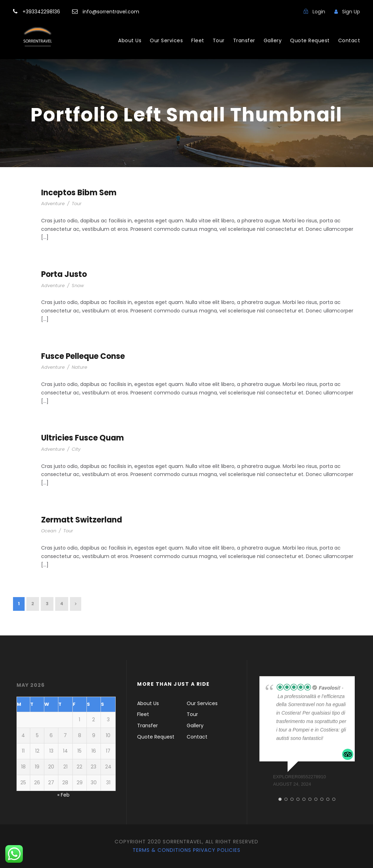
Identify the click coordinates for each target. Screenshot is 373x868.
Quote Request (310, 40)
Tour (219, 40)
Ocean (49, 531)
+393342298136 (42, 12)
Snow (78, 286)
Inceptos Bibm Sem (79, 193)
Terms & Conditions (162, 850)
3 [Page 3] (47, 604)
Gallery (273, 40)
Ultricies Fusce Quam (82, 438)
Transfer (244, 40)
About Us (130, 40)
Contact (349, 40)
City (76, 449)
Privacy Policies (217, 850)
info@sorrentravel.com (110, 12)
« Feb (63, 795)
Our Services (166, 40)
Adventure (53, 204)
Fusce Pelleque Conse (83, 356)
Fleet (198, 40)
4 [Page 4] (62, 604)
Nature (79, 367)
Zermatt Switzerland (82, 520)
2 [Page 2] (33, 604)
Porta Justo (64, 274)
